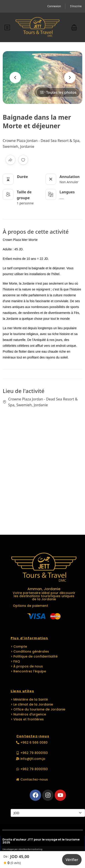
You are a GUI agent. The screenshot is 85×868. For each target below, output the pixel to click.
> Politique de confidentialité (34, 656)
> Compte (19, 646)
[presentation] (15, 78)
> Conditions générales (30, 651)
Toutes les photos (58, 92)
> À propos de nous (27, 666)
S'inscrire (76, 6)
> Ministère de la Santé (29, 699)
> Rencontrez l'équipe (28, 671)
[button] (74, 27)
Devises (16, 804)
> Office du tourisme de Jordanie (38, 709)
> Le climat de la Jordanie (32, 704)
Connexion (54, 6)
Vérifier (72, 860)
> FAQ (15, 661)
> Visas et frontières (27, 719)
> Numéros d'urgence (28, 714)
